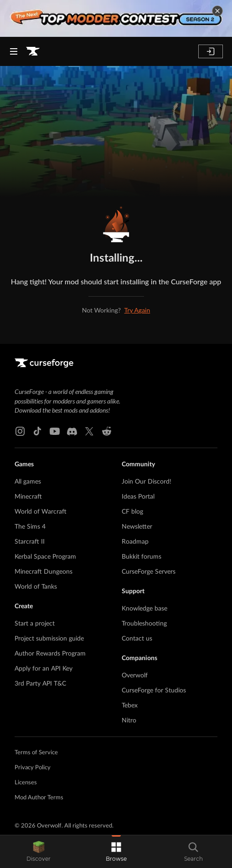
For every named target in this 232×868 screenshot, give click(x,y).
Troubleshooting (144, 624)
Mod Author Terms (39, 798)
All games (28, 482)
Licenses (26, 783)
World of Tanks (36, 587)
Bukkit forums (142, 557)
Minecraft (28, 497)
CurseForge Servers (149, 572)
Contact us (137, 639)
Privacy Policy (33, 768)
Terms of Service (36, 753)
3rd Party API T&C (40, 684)
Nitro (129, 721)
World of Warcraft (41, 512)
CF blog (132, 512)
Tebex (130, 706)
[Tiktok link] (37, 431)
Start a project (35, 624)
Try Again (137, 310)
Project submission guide (49, 639)
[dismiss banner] (217, 11)
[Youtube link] (55, 431)
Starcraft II (30, 542)
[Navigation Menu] (14, 51)
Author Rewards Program (50, 654)
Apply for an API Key (44, 669)
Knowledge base (144, 609)
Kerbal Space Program (45, 557)
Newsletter (137, 527)
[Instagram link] (20, 431)
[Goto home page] (33, 51)
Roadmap (135, 542)
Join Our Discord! (147, 482)
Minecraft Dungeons (44, 572)
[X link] (89, 431)
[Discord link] (72, 431)
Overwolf (135, 676)
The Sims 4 (30, 527)
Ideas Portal (138, 497)
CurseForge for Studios (154, 691)
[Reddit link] (107, 431)
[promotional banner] (116, 18)
